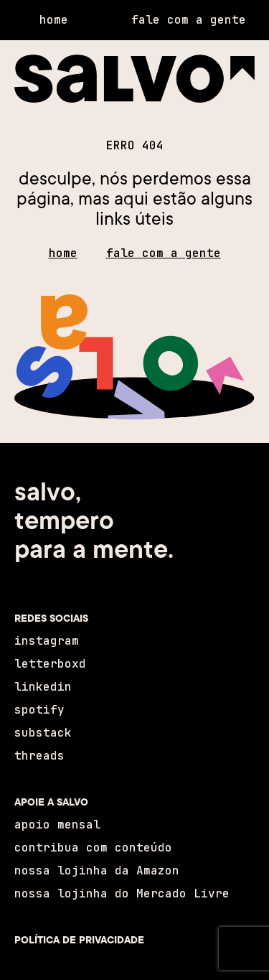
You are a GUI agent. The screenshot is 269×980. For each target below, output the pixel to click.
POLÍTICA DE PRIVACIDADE (79, 940)
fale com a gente (164, 253)
